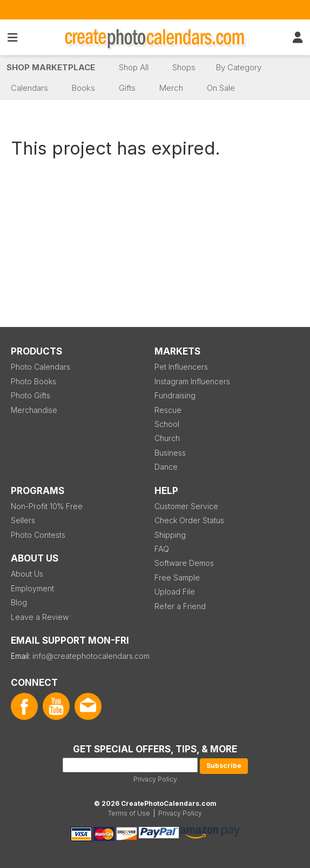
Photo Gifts (31, 395)
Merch (171, 88)
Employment (32, 588)
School (167, 424)
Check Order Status (189, 520)
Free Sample (177, 577)
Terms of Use (129, 813)
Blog (19, 602)
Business (170, 453)
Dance (166, 467)
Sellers (23, 520)
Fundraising (175, 395)
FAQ (162, 549)
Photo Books (33, 381)
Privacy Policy (155, 779)
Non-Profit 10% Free (47, 506)
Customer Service (186, 506)
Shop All (134, 67)
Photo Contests (38, 535)
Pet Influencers (181, 367)
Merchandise (34, 410)
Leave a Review (40, 617)
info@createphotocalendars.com (91, 656)
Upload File (175, 592)
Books (83, 88)
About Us (27, 574)
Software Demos (184, 563)
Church (167, 438)
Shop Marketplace (51, 67)
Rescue (168, 410)
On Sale (221, 88)
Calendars (29, 88)
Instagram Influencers (192, 381)
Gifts (127, 88)
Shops (184, 67)
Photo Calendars (41, 367)
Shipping (170, 535)
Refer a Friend (180, 606)
